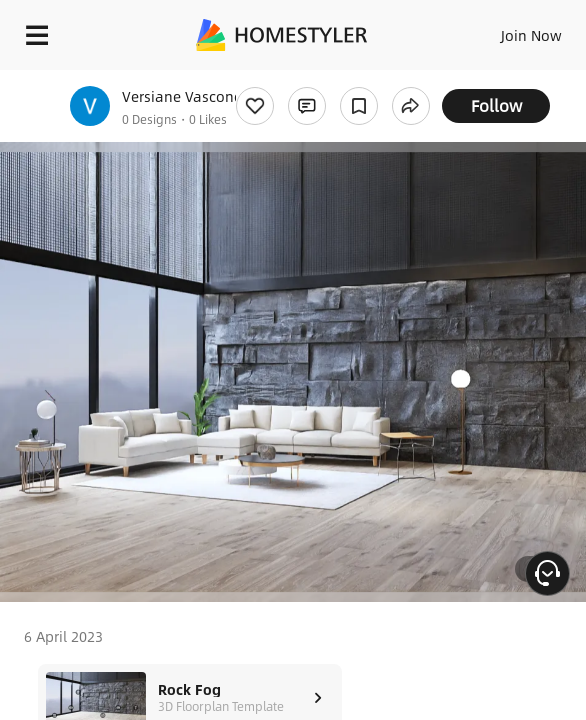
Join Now (531, 35)
